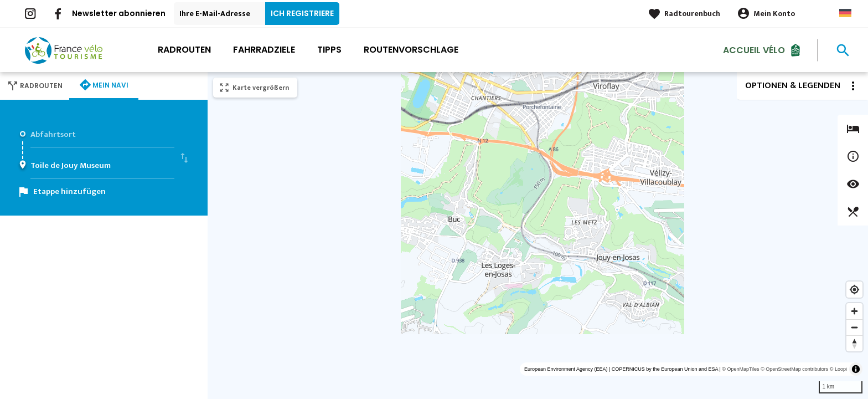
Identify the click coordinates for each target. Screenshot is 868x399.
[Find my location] (854, 290)
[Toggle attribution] (856, 369)
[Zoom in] (854, 311)
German (845, 13)
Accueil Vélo (754, 50)
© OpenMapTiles (740, 369)
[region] (538, 236)
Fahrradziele (264, 50)
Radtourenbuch (692, 14)
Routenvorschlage (411, 50)
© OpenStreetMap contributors (794, 369)
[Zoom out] (854, 327)
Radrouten (184, 50)
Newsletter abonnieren (119, 13)
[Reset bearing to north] (854, 343)
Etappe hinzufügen (69, 191)
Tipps (329, 50)
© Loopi (838, 369)
